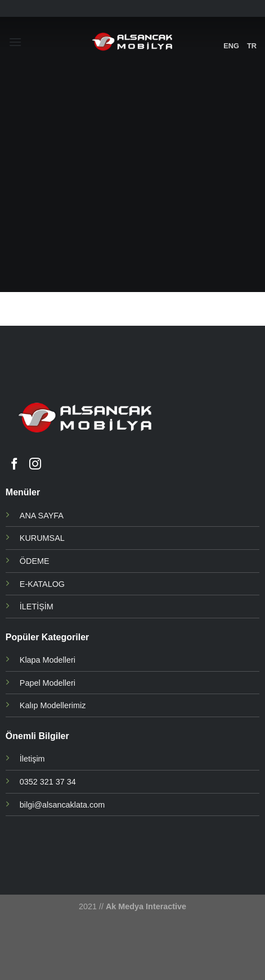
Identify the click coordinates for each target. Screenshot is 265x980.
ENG (231, 46)
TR (252, 46)
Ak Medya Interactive (146, 906)
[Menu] (15, 42)
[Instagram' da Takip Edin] (35, 465)
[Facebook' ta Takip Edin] (14, 465)
